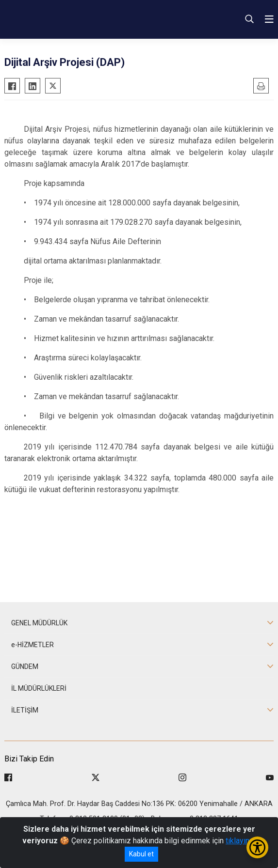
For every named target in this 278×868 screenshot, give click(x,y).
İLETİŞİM (25, 710)
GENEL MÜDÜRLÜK (39, 623)
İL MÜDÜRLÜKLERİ (39, 688)
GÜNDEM (25, 666)
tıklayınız (241, 841)
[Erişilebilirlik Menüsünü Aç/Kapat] (257, 847)
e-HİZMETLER (33, 645)
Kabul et (141, 854)
